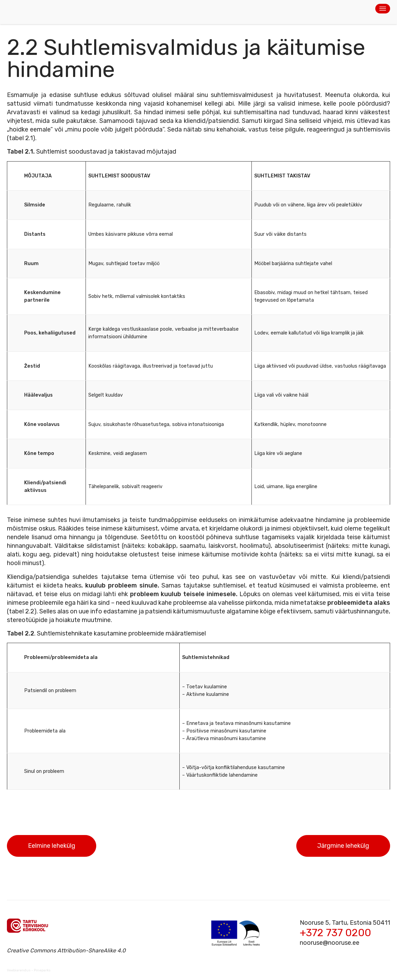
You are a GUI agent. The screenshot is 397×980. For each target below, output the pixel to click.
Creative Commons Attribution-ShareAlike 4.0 (66, 950)
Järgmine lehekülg (343, 846)
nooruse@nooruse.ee (330, 943)
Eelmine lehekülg (52, 846)
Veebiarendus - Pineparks (29, 970)
